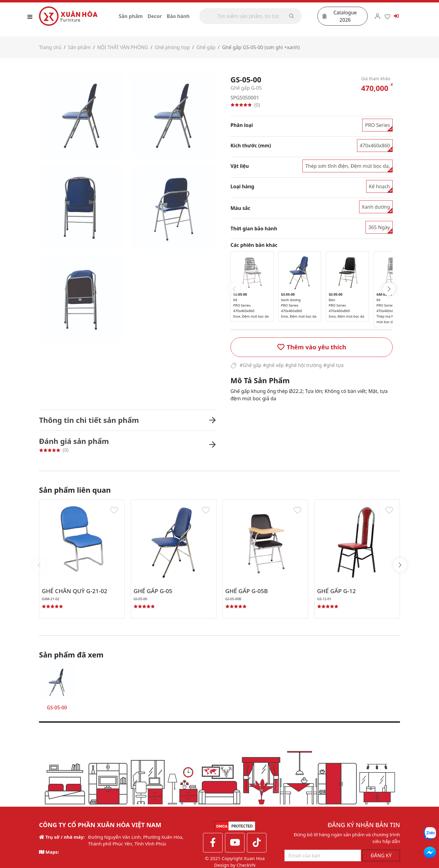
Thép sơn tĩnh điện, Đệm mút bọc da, (348, 167)
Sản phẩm (134, 17)
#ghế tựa (336, 367)
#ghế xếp (274, 367)
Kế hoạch (379, 188)
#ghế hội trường (305, 367)
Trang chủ (50, 49)
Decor (158, 17)
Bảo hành (181, 17)
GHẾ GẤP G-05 (154, 593)
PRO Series (377, 127)
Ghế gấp (209, 49)
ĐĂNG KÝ (381, 857)
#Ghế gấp (251, 367)
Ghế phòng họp (175, 49)
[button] (312, 348)
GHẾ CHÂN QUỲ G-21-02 (77, 593)
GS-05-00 (57, 709)
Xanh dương (376, 208)
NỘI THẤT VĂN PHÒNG (124, 49)
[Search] (252, 17)
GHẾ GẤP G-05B (248, 593)
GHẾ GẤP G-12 (338, 593)
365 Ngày (379, 229)
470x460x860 (375, 147)
